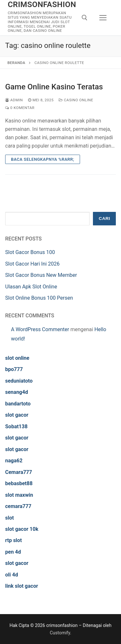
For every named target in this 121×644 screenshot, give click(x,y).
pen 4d (13, 552)
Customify (60, 633)
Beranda (16, 63)
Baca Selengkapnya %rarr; (43, 159)
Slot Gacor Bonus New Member (41, 275)
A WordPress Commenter (40, 329)
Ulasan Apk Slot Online (32, 287)
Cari (104, 218)
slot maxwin (19, 495)
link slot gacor (22, 586)
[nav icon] (103, 18)
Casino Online (76, 100)
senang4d (17, 392)
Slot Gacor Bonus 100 (30, 252)
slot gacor (17, 415)
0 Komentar (20, 108)
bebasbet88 (19, 483)
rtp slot (14, 540)
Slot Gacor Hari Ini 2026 (32, 264)
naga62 (14, 461)
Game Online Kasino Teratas (54, 87)
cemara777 (18, 506)
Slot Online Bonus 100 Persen (39, 298)
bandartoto (18, 404)
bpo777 (14, 369)
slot (10, 518)
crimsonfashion (42, 5)
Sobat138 (16, 426)
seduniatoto (19, 381)
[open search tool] (85, 18)
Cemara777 (19, 472)
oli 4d (12, 575)
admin (14, 100)
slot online (17, 358)
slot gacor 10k (22, 529)
